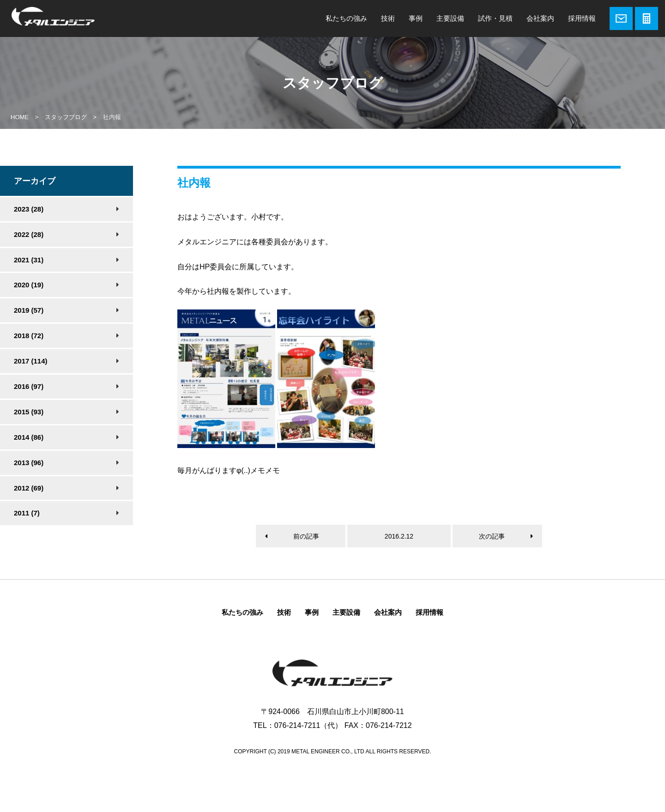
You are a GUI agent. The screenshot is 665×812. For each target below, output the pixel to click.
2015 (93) (29, 412)
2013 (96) (29, 463)
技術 (388, 18)
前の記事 (306, 536)
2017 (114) (31, 361)
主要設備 (450, 18)
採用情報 (582, 18)
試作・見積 (495, 18)
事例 (416, 18)
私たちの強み (346, 18)
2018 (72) (29, 336)
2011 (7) (27, 513)
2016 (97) (29, 386)
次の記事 (492, 536)
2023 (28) (29, 209)
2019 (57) (29, 310)
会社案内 (540, 18)
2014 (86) (29, 437)
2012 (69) (29, 488)
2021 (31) (29, 260)
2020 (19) (29, 285)
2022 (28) (29, 234)
